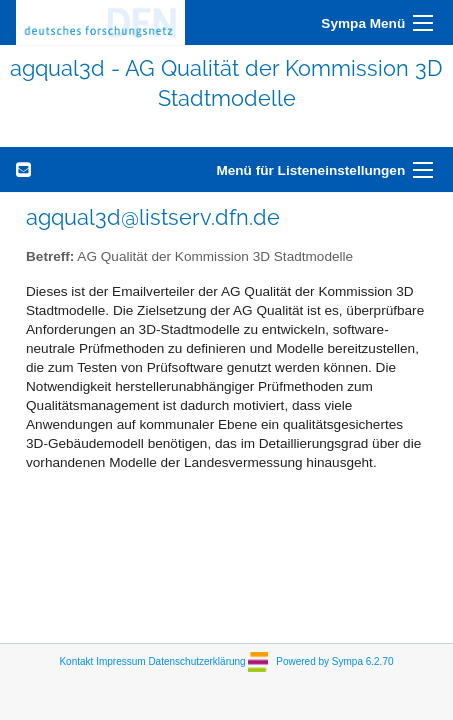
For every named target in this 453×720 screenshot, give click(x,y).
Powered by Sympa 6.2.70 (334, 660)
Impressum (120, 660)
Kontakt (76, 660)
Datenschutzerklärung (196, 660)
